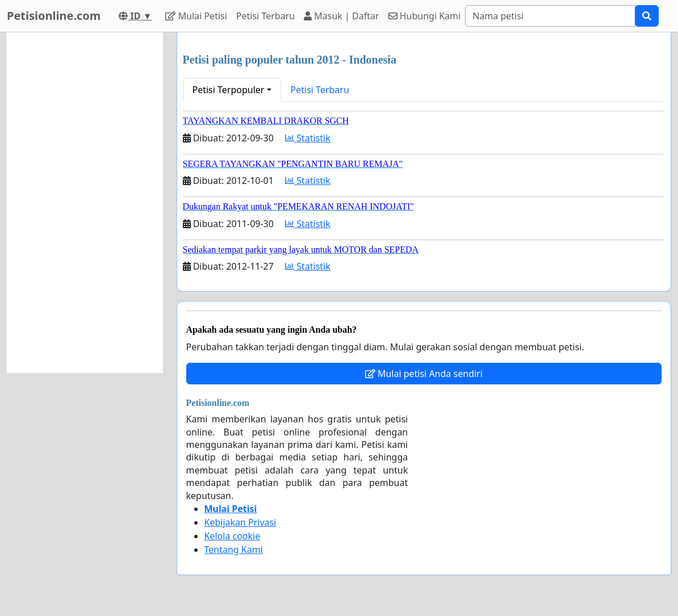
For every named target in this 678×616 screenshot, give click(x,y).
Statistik (308, 138)
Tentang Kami (234, 550)
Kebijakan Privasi (240, 522)
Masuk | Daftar (341, 16)
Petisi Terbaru (265, 16)
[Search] (550, 16)
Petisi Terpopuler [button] (229, 90)
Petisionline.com (54, 16)
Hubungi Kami (425, 16)
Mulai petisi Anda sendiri (424, 374)
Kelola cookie (233, 536)
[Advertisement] (85, 203)
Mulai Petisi (196, 16)
